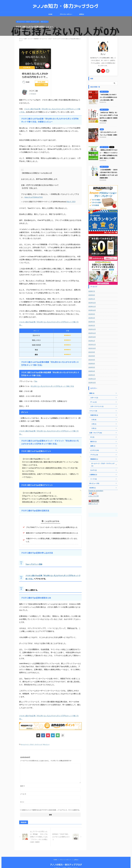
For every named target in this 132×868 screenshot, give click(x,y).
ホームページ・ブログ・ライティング (32, 744)
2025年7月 (92, 291)
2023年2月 (92, 325)
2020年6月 (92, 364)
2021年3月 (92, 360)
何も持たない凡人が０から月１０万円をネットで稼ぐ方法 (52, 386)
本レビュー (46, 744)
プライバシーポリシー (66, 14)
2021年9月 (92, 352)
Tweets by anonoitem (96, 491)
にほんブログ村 (94, 496)
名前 (22, 786)
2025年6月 (92, 295)
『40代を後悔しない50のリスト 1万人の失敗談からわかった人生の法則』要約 (108, 97)
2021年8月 (92, 356)
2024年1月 (92, 299)
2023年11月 (92, 306)
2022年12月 (92, 329)
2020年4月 (92, 371)
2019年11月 (92, 379)
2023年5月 (92, 314)
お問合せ (82, 14)
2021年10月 (92, 348)
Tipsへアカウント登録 (34, 564)
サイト (22, 802)
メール (23, 794)
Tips (36, 381)
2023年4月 (92, 318)
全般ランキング (93, 504)
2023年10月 (92, 310)
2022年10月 (92, 337)
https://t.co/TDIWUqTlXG (34, 197)
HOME (50, 14)
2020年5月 (92, 367)
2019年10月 (92, 383)
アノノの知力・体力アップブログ (66, 862)
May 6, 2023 (71, 202)
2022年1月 (92, 341)
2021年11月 (92, 345)
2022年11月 (92, 333)
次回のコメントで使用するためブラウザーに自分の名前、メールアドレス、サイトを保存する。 (51, 810)
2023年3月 (92, 322)
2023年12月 (92, 303)
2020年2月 (92, 375)
